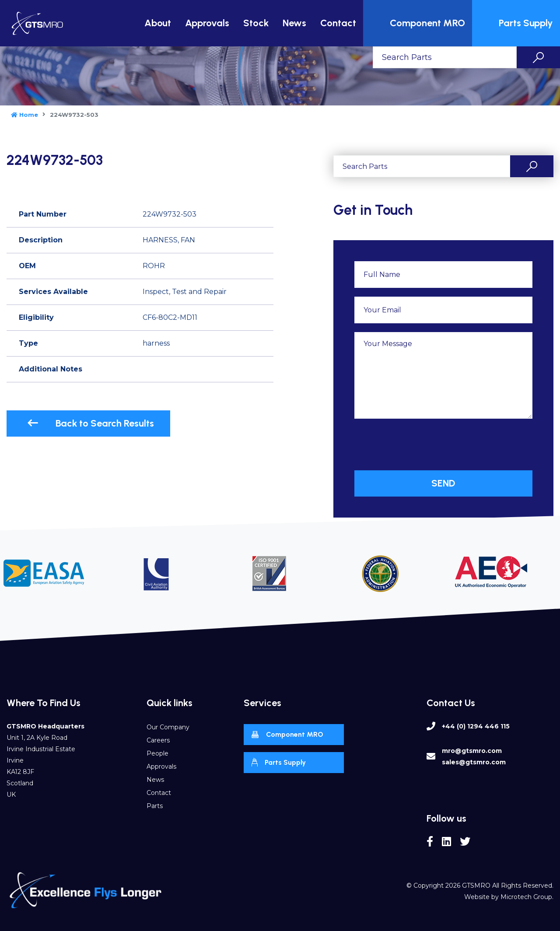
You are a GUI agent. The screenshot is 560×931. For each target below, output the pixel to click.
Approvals (207, 23)
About (158, 23)
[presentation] (421, 444)
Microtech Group (526, 897)
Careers (158, 740)
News (294, 23)
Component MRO (419, 23)
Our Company (168, 727)
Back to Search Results (91, 423)
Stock (256, 23)
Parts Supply (517, 23)
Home (24, 115)
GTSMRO (476, 885)
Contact (338, 23)
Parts (155, 806)
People (157, 753)
